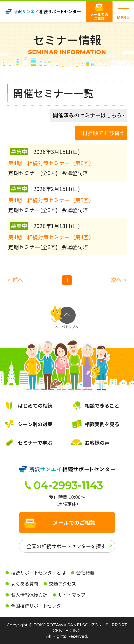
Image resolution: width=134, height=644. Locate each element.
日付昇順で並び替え (101, 133)
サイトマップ (72, 595)
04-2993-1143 (68, 485)
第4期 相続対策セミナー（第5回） (51, 200)
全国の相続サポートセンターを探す (66, 546)
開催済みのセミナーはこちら (87, 115)
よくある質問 (25, 584)
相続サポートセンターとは (38, 573)
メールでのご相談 (99, 16)
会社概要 (85, 573)
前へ (18, 280)
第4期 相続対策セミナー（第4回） (51, 237)
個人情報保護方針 (29, 595)
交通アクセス (62, 584)
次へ (116, 280)
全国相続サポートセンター (38, 606)
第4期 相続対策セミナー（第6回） (51, 163)
